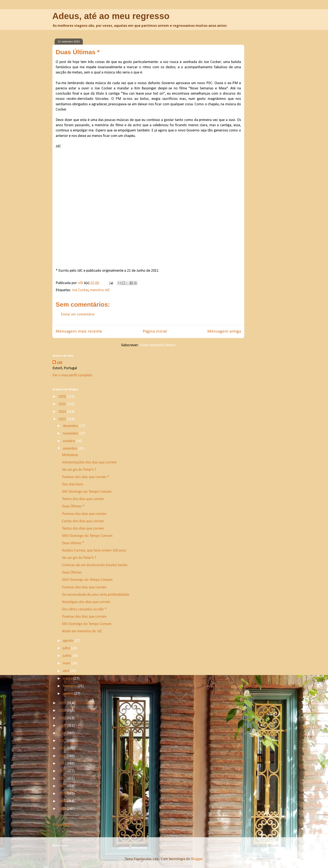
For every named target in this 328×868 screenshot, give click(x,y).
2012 (63, 779)
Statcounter (61, 825)
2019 (63, 726)
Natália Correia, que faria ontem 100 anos (94, 551)
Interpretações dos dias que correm (89, 462)
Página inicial (155, 331)
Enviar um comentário (78, 314)
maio (67, 663)
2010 (63, 794)
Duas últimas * (73, 543)
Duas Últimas (72, 573)
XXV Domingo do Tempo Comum (87, 492)
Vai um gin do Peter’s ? (79, 470)
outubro (69, 441)
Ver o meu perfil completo (72, 375)
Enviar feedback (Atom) (158, 345)
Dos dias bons (72, 484)
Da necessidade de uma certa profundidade (95, 595)
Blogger (197, 859)
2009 (63, 801)
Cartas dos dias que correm (83, 521)
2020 (63, 718)
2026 (63, 397)
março (68, 679)
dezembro (71, 426)
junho (67, 656)
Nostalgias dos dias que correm (86, 602)
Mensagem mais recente (79, 331)
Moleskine (70, 455)
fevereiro (70, 686)
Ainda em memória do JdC (82, 631)
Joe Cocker (80, 290)
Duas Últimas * (73, 506)
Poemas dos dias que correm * (86, 477)
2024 (63, 412)
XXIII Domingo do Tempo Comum (87, 580)
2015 (63, 756)
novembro (71, 434)
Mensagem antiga (224, 331)
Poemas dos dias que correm (84, 514)
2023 (63, 419)
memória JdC (100, 290)
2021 (63, 711)
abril (67, 671)
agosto (69, 641)
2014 (63, 764)
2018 (63, 733)
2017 (63, 741)
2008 (63, 809)
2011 (63, 786)
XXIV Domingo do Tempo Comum (87, 536)
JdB (59, 363)
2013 (63, 771)
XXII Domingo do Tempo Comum (87, 624)
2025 (63, 404)
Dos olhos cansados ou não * (84, 609)
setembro (70, 449)
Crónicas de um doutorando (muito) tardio (95, 565)
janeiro (69, 694)
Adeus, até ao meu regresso (111, 16)
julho (67, 648)
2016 (63, 748)
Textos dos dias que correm (83, 499)
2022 (63, 703)
